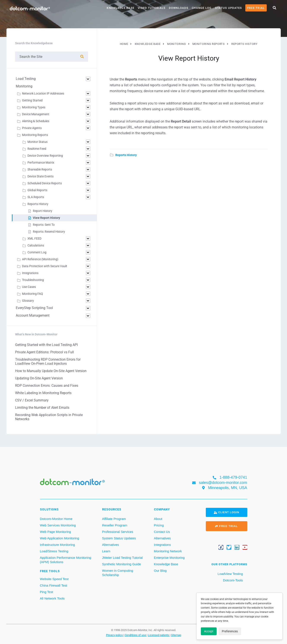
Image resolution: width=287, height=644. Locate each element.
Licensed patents (159, 635)
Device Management (36, 114)
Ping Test (47, 592)
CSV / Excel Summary (32, 400)
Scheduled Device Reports (45, 183)
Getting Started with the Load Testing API (46, 345)
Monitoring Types (34, 107)
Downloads (179, 8)
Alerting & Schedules (36, 121)
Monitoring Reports (35, 135)
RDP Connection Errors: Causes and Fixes (47, 386)
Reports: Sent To (44, 225)
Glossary (28, 301)
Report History (43, 211)
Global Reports (37, 190)
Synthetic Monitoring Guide (122, 564)
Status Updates (229, 8)
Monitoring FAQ (33, 294)
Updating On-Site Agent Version (39, 378)
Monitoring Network (168, 551)
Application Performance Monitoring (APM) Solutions (66, 560)
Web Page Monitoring (55, 532)
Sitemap (176, 635)
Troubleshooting (33, 280)
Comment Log (37, 252)
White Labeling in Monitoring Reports (43, 393)
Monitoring (24, 86)
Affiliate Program (114, 519)
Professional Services (118, 532)
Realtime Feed (37, 149)
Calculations (36, 245)
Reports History (126, 155)
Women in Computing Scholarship (118, 573)
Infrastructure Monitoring (58, 545)
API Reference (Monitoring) (40, 259)
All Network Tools (52, 598)
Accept (209, 631)
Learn (106, 551)
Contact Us (162, 532)
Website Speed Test (54, 579)
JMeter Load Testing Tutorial (122, 558)
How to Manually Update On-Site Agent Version (51, 371)
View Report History (46, 218)
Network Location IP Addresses (43, 93)
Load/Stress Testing (54, 551)
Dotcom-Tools (233, 580)
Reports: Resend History (49, 232)
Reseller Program (115, 525)
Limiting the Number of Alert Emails (42, 408)
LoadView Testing (230, 574)
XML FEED (34, 238)
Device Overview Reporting (45, 156)
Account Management (33, 315)
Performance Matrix (41, 163)
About (158, 519)
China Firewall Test (54, 585)
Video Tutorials (152, 8)
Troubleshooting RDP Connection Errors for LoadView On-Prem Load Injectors (48, 361)
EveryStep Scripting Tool (34, 308)
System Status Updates (119, 538)
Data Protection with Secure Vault (45, 266)
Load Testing (26, 79)
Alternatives (111, 545)
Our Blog (160, 571)
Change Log (202, 8)
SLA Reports (36, 197)
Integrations (30, 273)
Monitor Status (37, 142)
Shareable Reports (40, 169)
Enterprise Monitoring (169, 558)
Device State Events (40, 176)
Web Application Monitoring (60, 538)
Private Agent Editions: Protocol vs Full (44, 352)
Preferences (230, 631)
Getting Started (32, 100)
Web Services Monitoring (58, 525)
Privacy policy (115, 635)
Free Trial (256, 8)
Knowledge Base (121, 8)
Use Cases (29, 287)
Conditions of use (136, 635)
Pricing (159, 525)
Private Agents (32, 128)
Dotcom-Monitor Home (56, 519)
